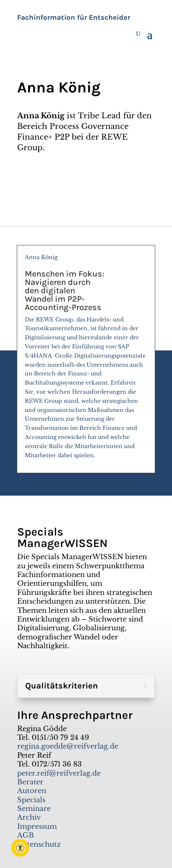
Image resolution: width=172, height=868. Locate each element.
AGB (26, 835)
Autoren (32, 791)
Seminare (34, 809)
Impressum (37, 827)
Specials (31, 800)
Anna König (86, 360)
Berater (30, 782)
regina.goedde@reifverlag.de (68, 746)
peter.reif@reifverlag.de (59, 773)
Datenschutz (39, 844)
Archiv (29, 817)
